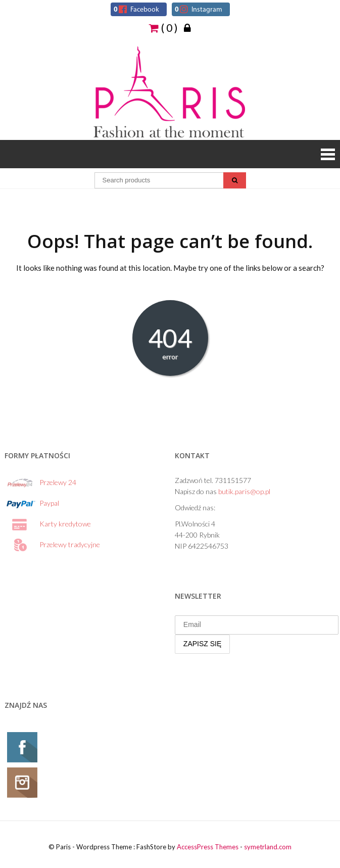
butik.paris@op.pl (244, 491)
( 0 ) (163, 27)
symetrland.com (268, 847)
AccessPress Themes (208, 847)
